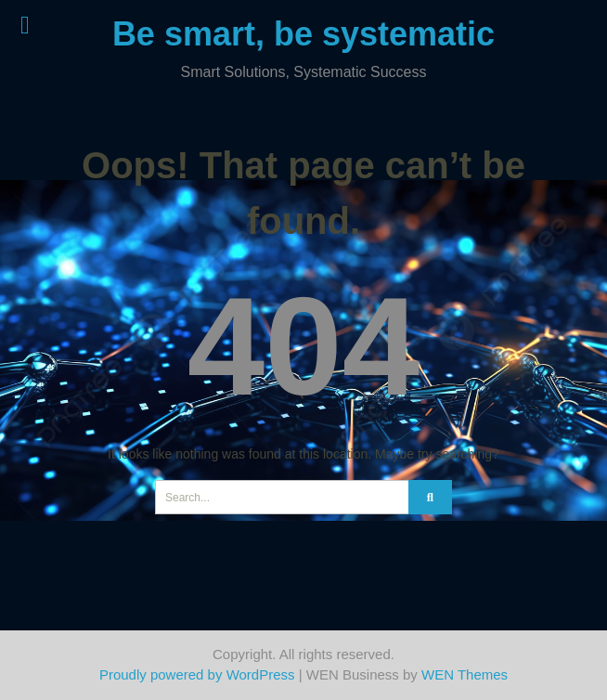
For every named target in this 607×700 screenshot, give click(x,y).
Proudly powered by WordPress (197, 674)
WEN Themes (465, 674)
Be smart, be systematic (303, 34)
